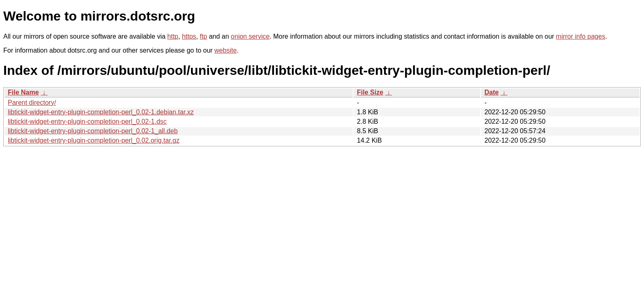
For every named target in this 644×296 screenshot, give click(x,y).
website (225, 50)
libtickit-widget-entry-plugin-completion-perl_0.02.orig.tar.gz (94, 140)
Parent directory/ (32, 103)
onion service (250, 36)
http (173, 36)
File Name (23, 92)
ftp (203, 36)
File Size (370, 92)
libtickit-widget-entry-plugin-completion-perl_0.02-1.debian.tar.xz (101, 112)
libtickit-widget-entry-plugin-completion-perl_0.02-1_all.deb (93, 131)
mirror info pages (581, 36)
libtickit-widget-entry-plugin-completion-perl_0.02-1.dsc (87, 121)
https (189, 36)
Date (491, 92)
